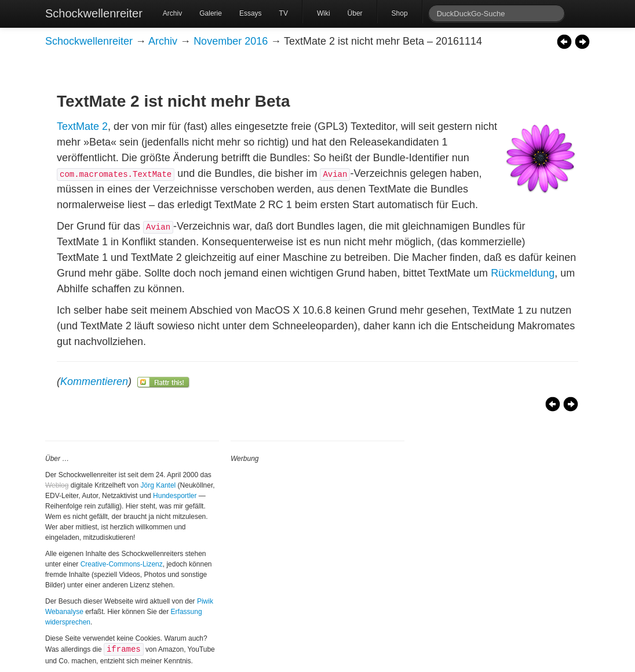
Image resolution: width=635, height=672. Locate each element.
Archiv (172, 13)
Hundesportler (175, 496)
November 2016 (231, 41)
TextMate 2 (82, 126)
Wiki (324, 13)
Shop (400, 13)
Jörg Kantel (158, 485)
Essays (251, 13)
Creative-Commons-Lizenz (122, 564)
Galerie (211, 13)
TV (284, 13)
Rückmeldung (523, 273)
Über (355, 13)
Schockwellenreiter (94, 13)
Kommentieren (94, 382)
